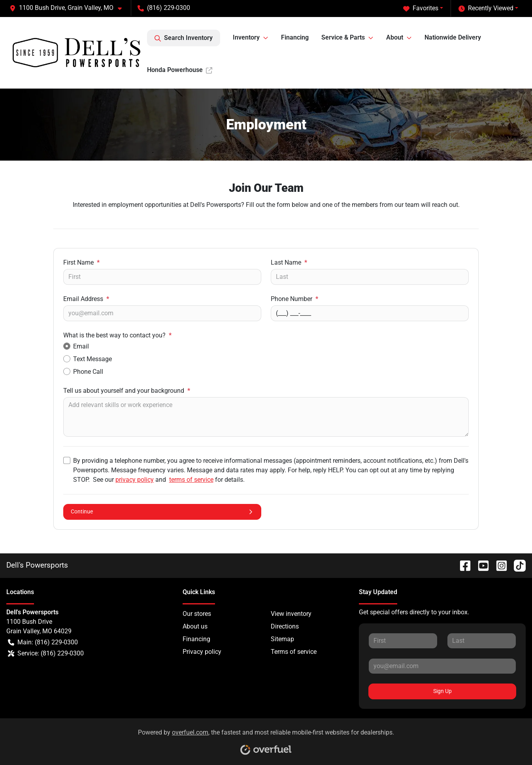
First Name (81, 262)
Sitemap (282, 639)
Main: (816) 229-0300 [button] (43, 642)
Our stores (197, 614)
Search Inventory (184, 38)
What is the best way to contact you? (117, 335)
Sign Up (442, 691)
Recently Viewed (486, 8)
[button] (69, 8)
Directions (285, 626)
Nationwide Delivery (453, 37)
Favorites (421, 8)
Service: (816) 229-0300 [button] (46, 653)
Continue (162, 512)
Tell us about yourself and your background (127, 391)
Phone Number (294, 299)
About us (195, 626)
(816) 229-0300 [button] (164, 8)
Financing (295, 37)
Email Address (86, 299)
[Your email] (162, 313)
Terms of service (294, 652)
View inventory (291, 614)
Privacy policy (202, 652)
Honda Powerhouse (180, 70)
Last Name (289, 262)
